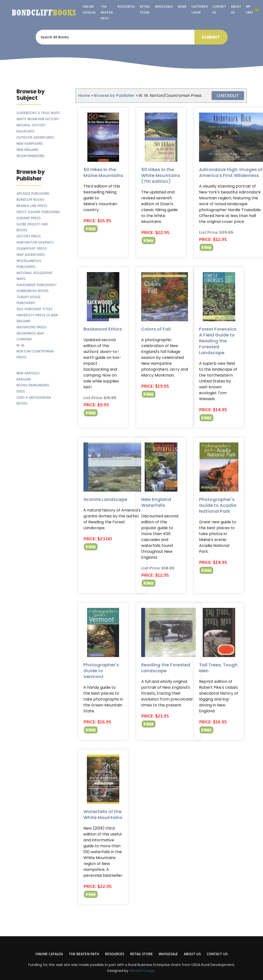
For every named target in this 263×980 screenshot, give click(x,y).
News (182, 7)
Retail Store (145, 10)
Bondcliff (44, 13)
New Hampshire (30, 144)
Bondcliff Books (30, 200)
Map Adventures (31, 255)
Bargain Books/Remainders (33, 382)
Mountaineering (31, 156)
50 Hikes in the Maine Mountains (103, 172)
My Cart (250, 10)
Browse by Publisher (114, 95)
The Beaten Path (107, 13)
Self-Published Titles (34, 309)
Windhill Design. (143, 971)
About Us (236, 10)
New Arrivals (28, 373)
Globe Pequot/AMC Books (32, 227)
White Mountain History (38, 119)
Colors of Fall (156, 329)
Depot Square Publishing (38, 212)
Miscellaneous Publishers (29, 264)
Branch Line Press (32, 206)
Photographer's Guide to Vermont (101, 671)
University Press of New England (37, 318)
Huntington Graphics (35, 242)
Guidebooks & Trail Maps (38, 113)
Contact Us (219, 10)
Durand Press (29, 218)
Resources (126, 7)
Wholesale (164, 7)
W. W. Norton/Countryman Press (35, 351)
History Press (29, 236)
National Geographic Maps (35, 276)
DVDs (21, 391)
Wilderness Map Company (30, 336)
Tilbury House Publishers (29, 300)
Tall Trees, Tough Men (218, 668)
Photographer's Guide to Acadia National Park (218, 505)
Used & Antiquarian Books (34, 401)
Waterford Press (31, 327)
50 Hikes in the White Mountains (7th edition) (161, 175)
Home (84, 95)
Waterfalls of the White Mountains (103, 814)
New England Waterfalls (156, 502)
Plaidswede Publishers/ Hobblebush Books (37, 288)
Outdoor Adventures (35, 138)
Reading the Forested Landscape (166, 668)
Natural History (31, 125)
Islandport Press (32, 249)
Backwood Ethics (103, 329)
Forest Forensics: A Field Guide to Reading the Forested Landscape (218, 341)
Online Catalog (89, 10)
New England (27, 150)
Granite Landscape (105, 499)
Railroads (25, 131)
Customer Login (200, 10)
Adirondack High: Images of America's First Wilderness (231, 172)
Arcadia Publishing (33, 194)
